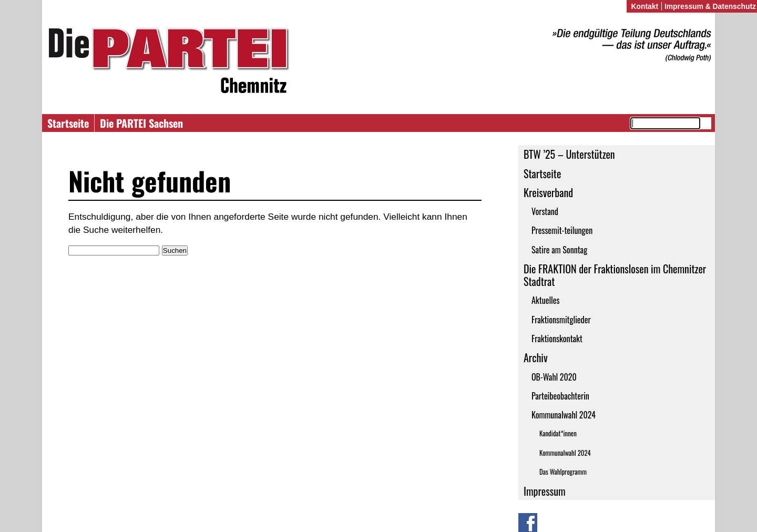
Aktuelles (546, 300)
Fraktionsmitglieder (561, 320)
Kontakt (645, 6)
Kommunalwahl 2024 (564, 415)
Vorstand (545, 211)
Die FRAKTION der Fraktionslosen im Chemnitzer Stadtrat (615, 275)
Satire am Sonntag (559, 250)
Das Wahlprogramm (563, 472)
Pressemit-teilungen (562, 230)
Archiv (536, 357)
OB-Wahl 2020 (554, 377)
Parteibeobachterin (560, 396)
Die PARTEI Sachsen (141, 123)
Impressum (545, 491)
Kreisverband (548, 192)
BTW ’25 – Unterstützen (569, 154)
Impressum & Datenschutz (710, 6)
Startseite (68, 123)
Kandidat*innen (558, 433)
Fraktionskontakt (557, 339)
